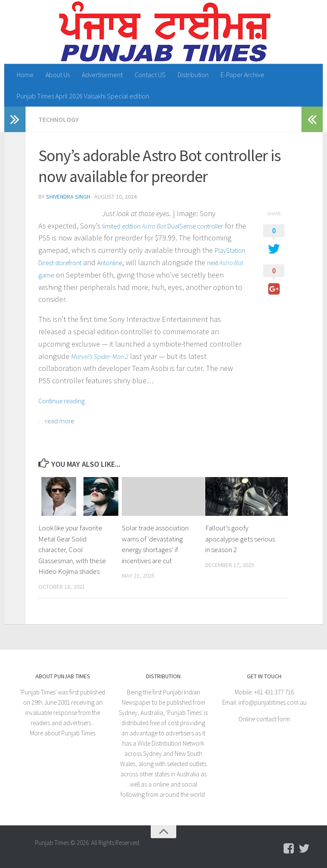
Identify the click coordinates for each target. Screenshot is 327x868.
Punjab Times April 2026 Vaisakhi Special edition (83, 96)
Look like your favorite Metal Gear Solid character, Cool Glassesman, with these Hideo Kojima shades (72, 550)
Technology (59, 119)
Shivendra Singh (68, 197)
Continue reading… (65, 401)
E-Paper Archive (242, 75)
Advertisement (102, 75)
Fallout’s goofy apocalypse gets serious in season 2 (240, 539)
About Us (58, 75)
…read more (56, 421)
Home (25, 75)
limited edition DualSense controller (163, 226)
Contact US (150, 75)
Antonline (110, 263)
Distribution (193, 75)
